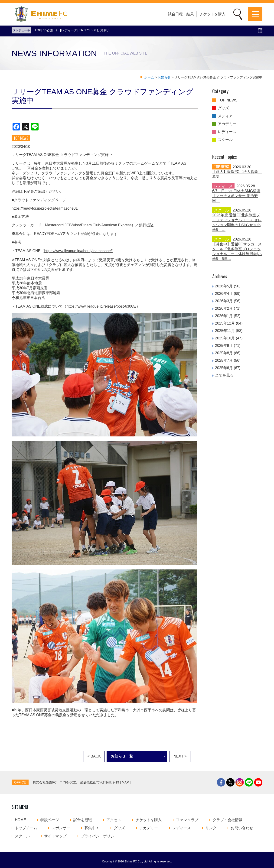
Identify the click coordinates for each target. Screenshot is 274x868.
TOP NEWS (228, 100)
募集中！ (92, 828)
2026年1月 (224, 316)
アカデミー (227, 124)
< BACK (94, 756)
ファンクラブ (187, 820)
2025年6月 (224, 368)
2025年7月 (224, 360)
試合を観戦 (83, 820)
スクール (225, 140)
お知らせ (164, 77)
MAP (125, 782)
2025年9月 (224, 346)
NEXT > (180, 756)
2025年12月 (225, 323)
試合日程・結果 (181, 14)
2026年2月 (224, 308)
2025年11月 (225, 331)
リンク (211, 828)
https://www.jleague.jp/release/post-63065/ (101, 306)
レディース (227, 132)
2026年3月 (224, 301)
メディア (225, 116)
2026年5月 (224, 286)
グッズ (223, 108)
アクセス (114, 820)
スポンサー (61, 828)
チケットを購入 (212, 14)
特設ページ (50, 820)
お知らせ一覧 (122, 756)
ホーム (149, 77)
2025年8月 (224, 353)
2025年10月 (225, 338)
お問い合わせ (242, 828)
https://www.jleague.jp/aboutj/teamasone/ (78, 251)
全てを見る (224, 375)
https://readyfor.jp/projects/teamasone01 (45, 208)
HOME (20, 820)
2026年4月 (224, 294)
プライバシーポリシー (99, 836)
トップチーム (26, 828)
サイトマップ (55, 836)
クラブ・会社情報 (228, 820)
